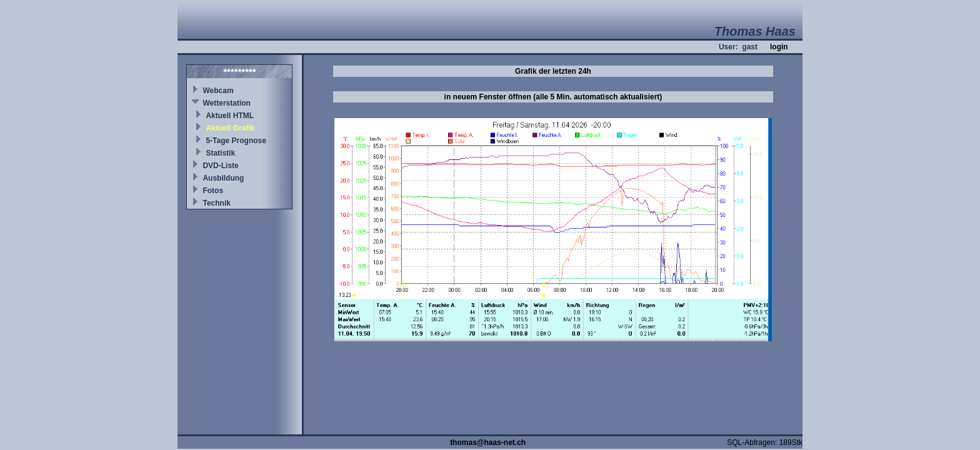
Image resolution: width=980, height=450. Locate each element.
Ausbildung (223, 178)
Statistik (220, 153)
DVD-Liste (220, 166)
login (779, 47)
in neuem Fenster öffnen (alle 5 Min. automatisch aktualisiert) (553, 97)
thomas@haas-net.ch (488, 442)
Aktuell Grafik (230, 128)
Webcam (218, 91)
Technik (216, 203)
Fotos (213, 191)
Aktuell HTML (230, 116)
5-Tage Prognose (236, 141)
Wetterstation (226, 103)
